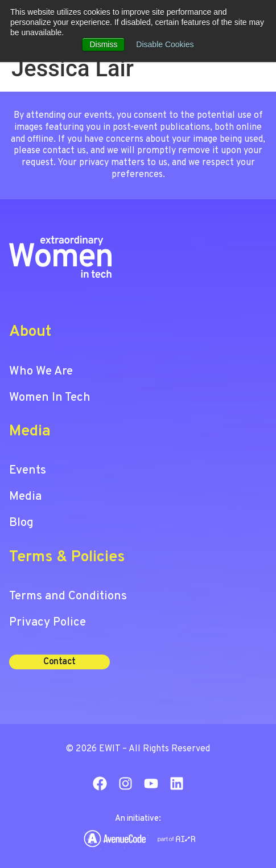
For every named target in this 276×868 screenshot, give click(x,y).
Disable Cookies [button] (165, 44)
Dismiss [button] (103, 44)
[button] (59, 662)
